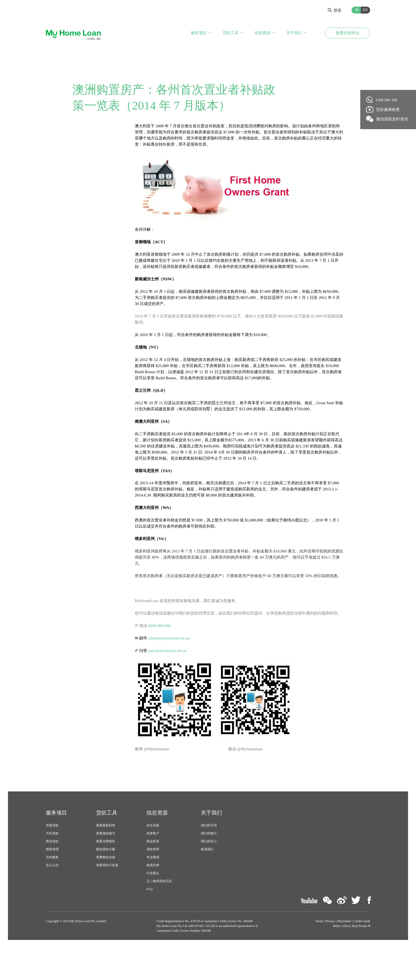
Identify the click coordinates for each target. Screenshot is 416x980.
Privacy (330, 953)
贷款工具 (231, 34)
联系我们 (207, 882)
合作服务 (52, 890)
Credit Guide (362, 953)
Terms (319, 953)
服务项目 (199, 34)
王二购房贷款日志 (159, 913)
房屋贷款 (52, 858)
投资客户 (153, 866)
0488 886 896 (161, 657)
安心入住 (52, 898)
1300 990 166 (382, 100)
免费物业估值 (106, 890)
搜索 (335, 10)
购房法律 (153, 898)
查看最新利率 (106, 858)
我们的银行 (209, 866)
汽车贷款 (52, 866)
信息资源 (262, 34)
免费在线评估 (348, 34)
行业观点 (153, 905)
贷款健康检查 (383, 109)
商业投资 (153, 874)
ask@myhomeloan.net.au (170, 670)
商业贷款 (52, 874)
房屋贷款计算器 (107, 898)
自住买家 (153, 858)
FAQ (149, 921)
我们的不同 (209, 858)
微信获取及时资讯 (387, 119)
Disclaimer (344, 953)
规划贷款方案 (106, 882)
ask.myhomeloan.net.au (169, 683)
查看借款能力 (106, 866)
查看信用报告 (106, 874)
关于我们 (294, 34)
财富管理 (52, 882)
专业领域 (153, 890)
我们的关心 (209, 874)
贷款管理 (153, 882)
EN (365, 10)
